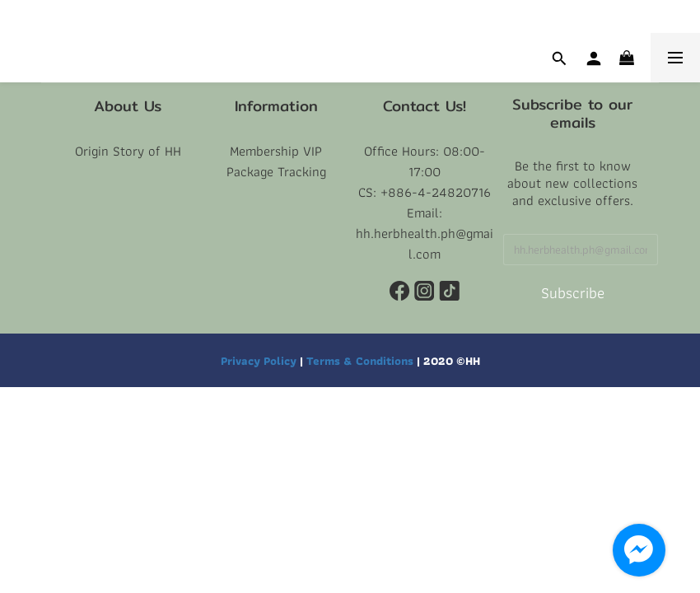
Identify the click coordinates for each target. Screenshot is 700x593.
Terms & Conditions (360, 360)
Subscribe (573, 293)
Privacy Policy (259, 360)
